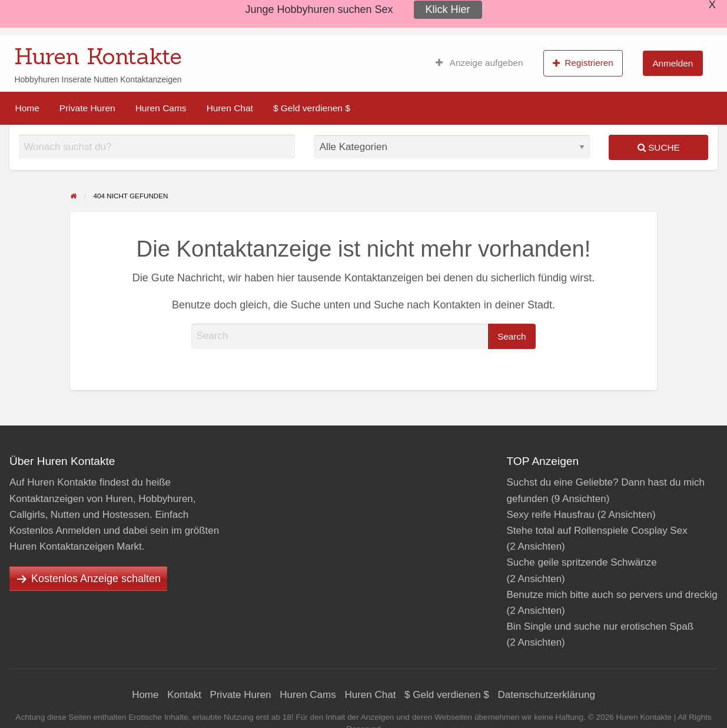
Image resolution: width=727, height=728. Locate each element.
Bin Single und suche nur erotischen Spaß (600, 626)
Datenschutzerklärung (547, 695)
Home (27, 108)
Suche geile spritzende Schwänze (582, 562)
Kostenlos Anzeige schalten (96, 579)
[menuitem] (479, 63)
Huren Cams (161, 108)
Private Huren (87, 108)
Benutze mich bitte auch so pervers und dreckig (612, 595)
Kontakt (184, 695)
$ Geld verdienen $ (312, 108)
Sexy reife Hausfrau (551, 515)
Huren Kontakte (98, 56)
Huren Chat (230, 108)
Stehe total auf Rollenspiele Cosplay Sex (597, 531)
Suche (659, 147)
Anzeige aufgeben (479, 63)
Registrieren (583, 63)
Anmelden (673, 63)
